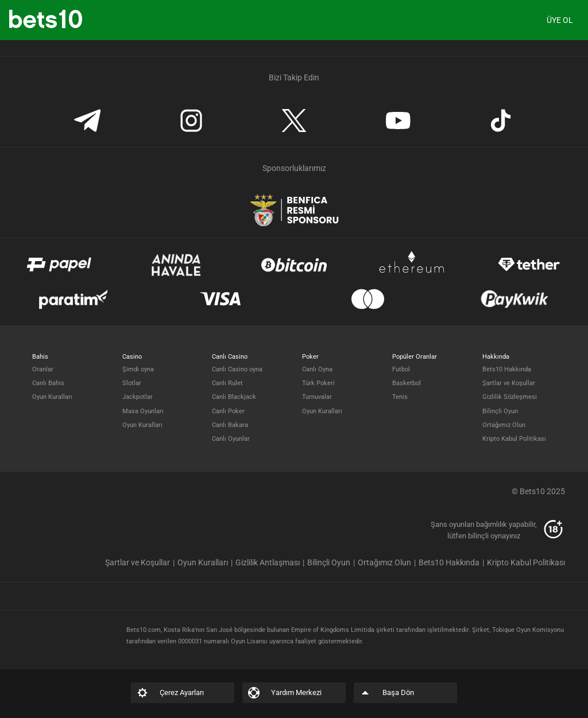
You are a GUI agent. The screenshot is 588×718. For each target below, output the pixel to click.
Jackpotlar (138, 397)
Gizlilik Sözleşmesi (510, 397)
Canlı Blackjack (234, 397)
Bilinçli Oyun (500, 411)
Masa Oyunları (143, 411)
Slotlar (132, 383)
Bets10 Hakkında (507, 369)
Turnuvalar (317, 397)
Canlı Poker (228, 411)
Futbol (401, 369)
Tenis (400, 397)
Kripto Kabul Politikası (514, 439)
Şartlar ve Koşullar (509, 383)
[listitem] (141, 562)
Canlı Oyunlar (231, 439)
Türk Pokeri (318, 383)
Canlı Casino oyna (237, 369)
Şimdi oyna (138, 369)
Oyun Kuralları (52, 397)
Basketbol (407, 383)
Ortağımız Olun (504, 425)
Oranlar (43, 369)
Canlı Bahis (48, 383)
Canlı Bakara (230, 425)
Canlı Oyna (317, 369)
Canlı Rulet (227, 383)
